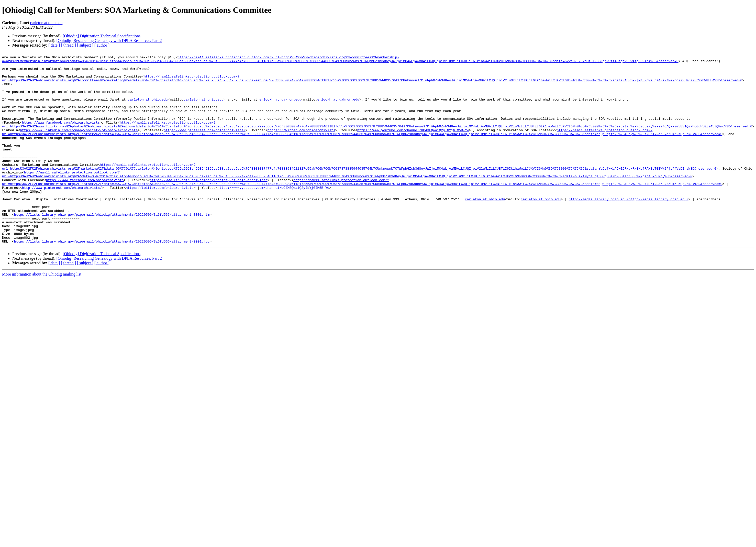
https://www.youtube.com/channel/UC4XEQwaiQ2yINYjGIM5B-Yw (413, 145)
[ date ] (54, 45)
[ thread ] (68, 45)
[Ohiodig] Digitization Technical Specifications (102, 36)
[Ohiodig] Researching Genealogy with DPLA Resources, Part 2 (109, 41)
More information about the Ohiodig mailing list (42, 312)
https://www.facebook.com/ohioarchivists (61, 136)
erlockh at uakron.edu (280, 108)
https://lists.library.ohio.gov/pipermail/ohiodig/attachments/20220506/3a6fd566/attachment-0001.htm (112, 247)
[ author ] (102, 45)
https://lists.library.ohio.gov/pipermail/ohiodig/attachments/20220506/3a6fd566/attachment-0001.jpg (112, 279)
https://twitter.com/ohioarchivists (301, 145)
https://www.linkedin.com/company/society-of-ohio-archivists (79, 145)
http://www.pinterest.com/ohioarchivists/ (62, 214)
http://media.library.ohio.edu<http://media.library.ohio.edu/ (628, 228)
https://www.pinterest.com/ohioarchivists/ (205, 145)
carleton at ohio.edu (46, 23)
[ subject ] (85, 45)
